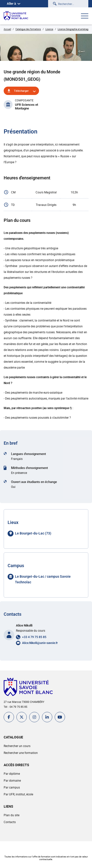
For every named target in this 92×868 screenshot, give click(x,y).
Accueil (7, 29)
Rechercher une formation (21, 753)
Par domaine (12, 780)
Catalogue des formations (28, 29)
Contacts (10, 822)
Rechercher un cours (17, 746)
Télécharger (21, 91)
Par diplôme (12, 774)
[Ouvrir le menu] (85, 16)
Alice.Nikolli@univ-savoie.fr (40, 643)
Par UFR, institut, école (18, 794)
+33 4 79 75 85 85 (34, 637)
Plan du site (12, 815)
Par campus (12, 787)
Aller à (14, 4)
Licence (49, 29)
